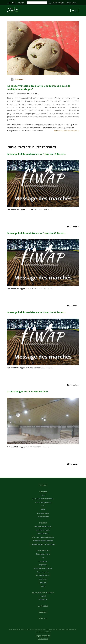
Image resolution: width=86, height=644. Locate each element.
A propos (43, 492)
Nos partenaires (43, 513)
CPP (43, 506)
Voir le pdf (20, 79)
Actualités (11, 3)
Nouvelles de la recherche (43, 568)
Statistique (43, 579)
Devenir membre (58, 3)
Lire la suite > (73, 227)
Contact (43, 618)
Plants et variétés (43, 572)
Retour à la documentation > (66, 131)
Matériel (43, 596)
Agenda (21, 3)
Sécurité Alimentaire (43, 575)
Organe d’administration (43, 502)
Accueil (43, 485)
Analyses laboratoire (43, 530)
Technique (43, 583)
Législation (43, 565)
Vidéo (43, 586)
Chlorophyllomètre (43, 533)
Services (43, 523)
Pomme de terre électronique (43, 541)
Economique (43, 561)
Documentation (43, 550)
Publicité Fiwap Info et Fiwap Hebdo (43, 544)
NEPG (43, 509)
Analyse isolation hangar (43, 526)
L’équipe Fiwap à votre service (43, 499)
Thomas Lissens (43, 639)
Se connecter (72, 3)
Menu (75, 11)
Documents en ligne (43, 554)
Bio (43, 558)
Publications (43, 600)
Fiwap (43, 495)
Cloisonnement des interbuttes (43, 537)
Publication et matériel (43, 593)
